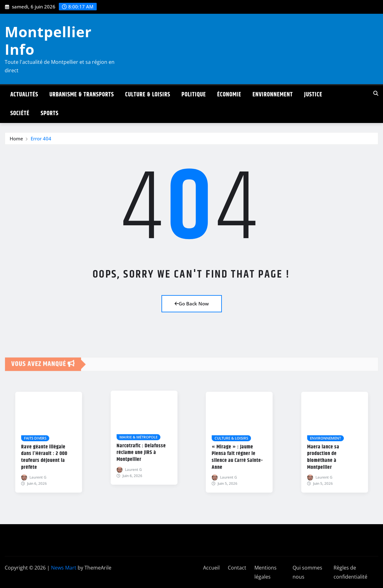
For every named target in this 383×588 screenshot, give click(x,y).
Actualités (24, 95)
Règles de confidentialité (350, 572)
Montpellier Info (48, 40)
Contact (237, 568)
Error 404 (41, 141)
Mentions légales (266, 572)
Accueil (211, 568)
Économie (229, 95)
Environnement (273, 95)
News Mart (64, 568)
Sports (50, 113)
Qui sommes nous (307, 572)
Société (20, 113)
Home (16, 141)
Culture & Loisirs (148, 95)
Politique (194, 95)
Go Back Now (192, 304)
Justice (313, 95)
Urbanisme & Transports (82, 95)
